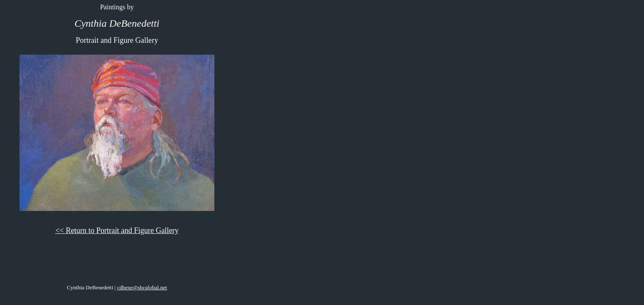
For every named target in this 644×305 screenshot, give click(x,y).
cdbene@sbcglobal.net (142, 287)
